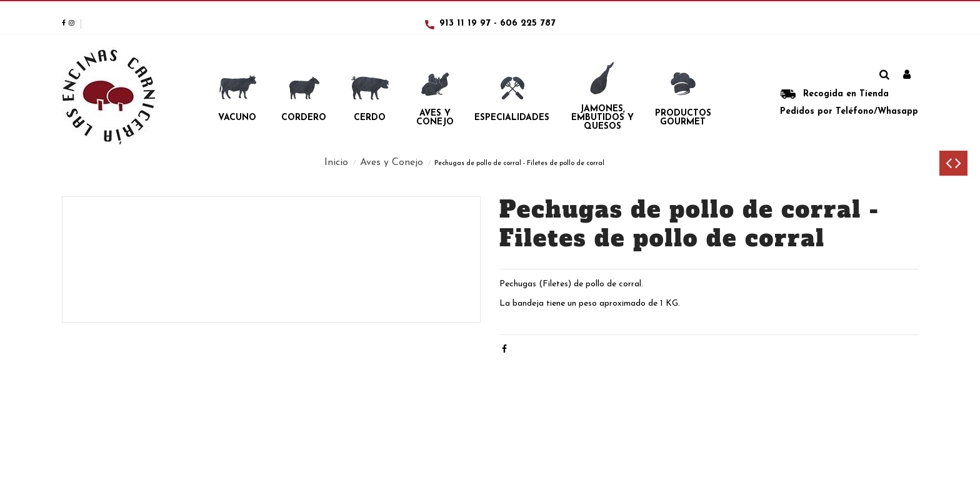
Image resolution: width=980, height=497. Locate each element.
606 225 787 (528, 23)
